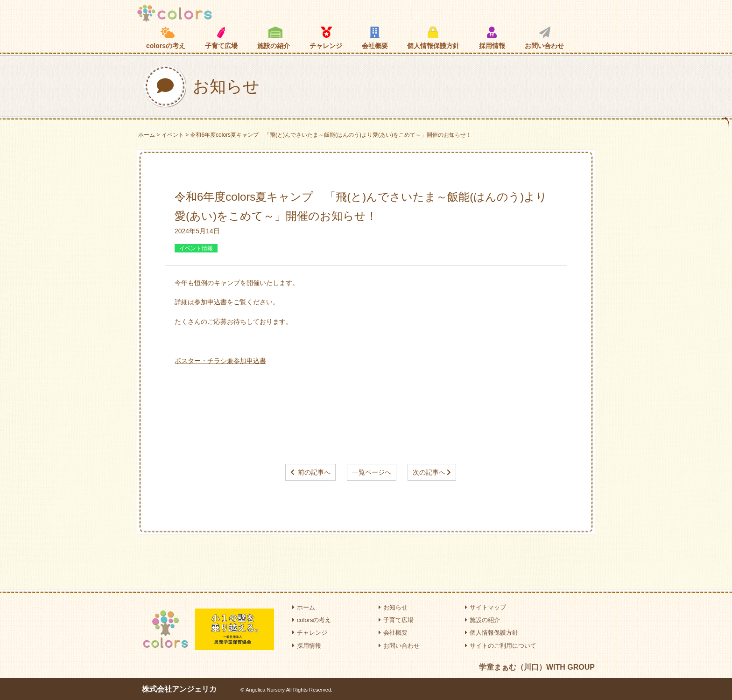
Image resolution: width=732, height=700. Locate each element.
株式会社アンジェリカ (179, 689)
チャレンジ (326, 38)
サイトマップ (486, 607)
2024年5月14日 (197, 231)
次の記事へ (429, 472)
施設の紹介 (274, 38)
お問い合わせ (544, 38)
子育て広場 (221, 38)
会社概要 (375, 38)
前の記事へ (314, 472)
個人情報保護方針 (433, 38)
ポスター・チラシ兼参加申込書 (220, 361)
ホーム (147, 135)
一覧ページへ (372, 472)
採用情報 (492, 38)
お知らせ (393, 607)
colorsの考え (166, 38)
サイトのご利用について (501, 646)
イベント (173, 135)
